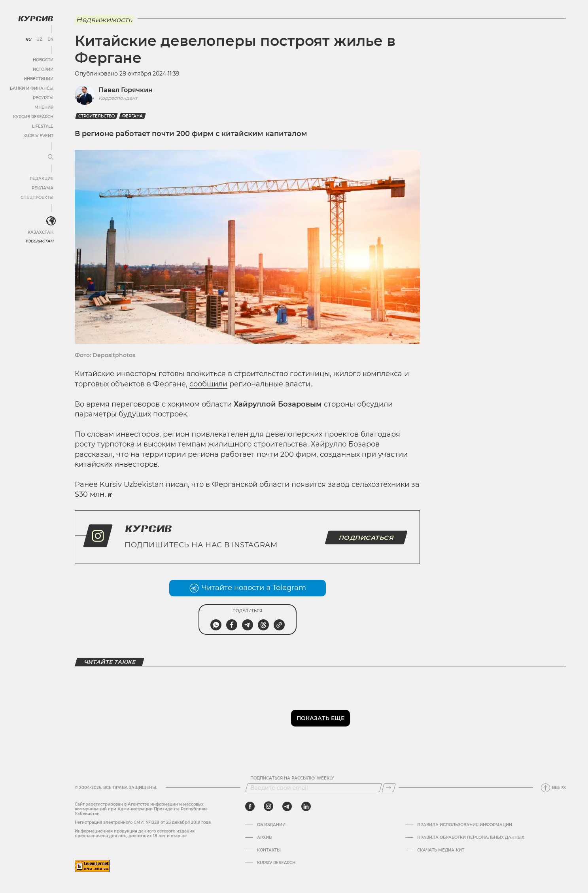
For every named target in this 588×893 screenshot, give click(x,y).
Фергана (132, 116)
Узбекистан (39, 241)
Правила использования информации (465, 825)
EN (50, 40)
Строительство (96, 116)
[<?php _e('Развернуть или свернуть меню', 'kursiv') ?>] (51, 221)
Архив (264, 838)
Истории (43, 69)
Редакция (42, 179)
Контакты (269, 850)
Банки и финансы (32, 88)
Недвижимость (104, 20)
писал (177, 484)
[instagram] (268, 806)
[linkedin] (306, 806)
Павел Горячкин (126, 90)
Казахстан (41, 232)
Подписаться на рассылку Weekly (292, 778)
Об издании (271, 825)
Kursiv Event (38, 136)
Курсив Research (33, 117)
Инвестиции (39, 79)
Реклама (43, 188)
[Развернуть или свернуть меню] (51, 157)
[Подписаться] (389, 788)
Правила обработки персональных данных (471, 838)
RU (28, 40)
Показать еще (320, 718)
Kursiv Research (276, 863)
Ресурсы (43, 98)
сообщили (208, 384)
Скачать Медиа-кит (441, 850)
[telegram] (287, 806)
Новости (43, 60)
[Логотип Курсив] (36, 19)
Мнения (44, 107)
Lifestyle (43, 126)
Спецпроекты (37, 198)
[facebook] (250, 806)
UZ (39, 40)
